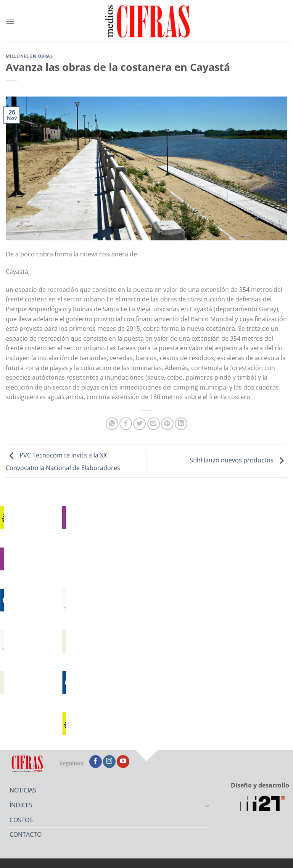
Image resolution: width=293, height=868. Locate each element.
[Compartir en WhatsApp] (112, 424)
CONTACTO (26, 834)
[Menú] (10, 21)
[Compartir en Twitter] (139, 424)
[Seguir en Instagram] (109, 762)
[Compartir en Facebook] (126, 424)
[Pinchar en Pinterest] (167, 424)
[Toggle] (208, 805)
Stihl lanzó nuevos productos (238, 460)
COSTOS (21, 820)
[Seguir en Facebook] (96, 762)
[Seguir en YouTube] (123, 762)
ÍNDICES (21, 805)
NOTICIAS (23, 790)
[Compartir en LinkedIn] (181, 424)
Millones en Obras (29, 56)
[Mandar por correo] (154, 424)
